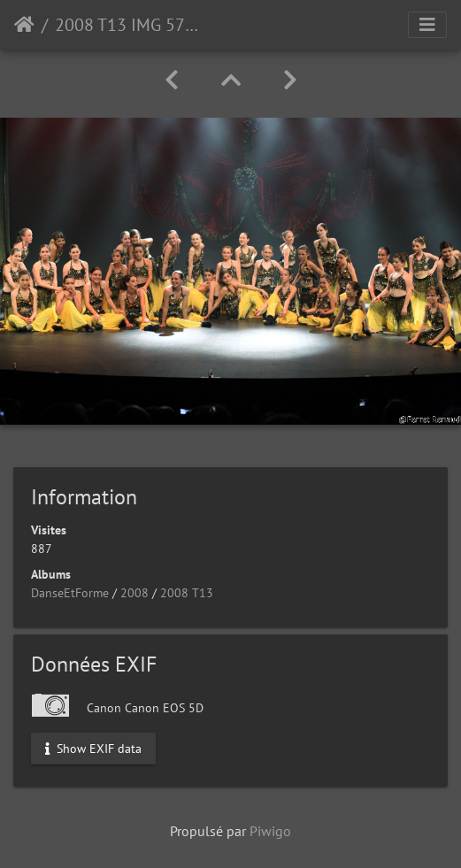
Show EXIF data (93, 748)
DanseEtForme (70, 593)
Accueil (24, 25)
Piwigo (270, 831)
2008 (134, 593)
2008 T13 (187, 593)
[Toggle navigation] (427, 25)
